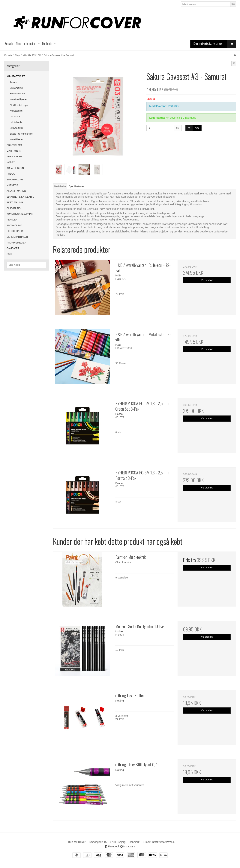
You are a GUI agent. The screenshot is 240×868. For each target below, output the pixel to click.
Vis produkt (207, 280)
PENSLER (12, 220)
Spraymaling (16, 88)
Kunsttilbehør (17, 139)
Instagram (128, 846)
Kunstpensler (17, 111)
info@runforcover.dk (163, 842)
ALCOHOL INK (14, 226)
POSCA (11, 174)
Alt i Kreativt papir (19, 105)
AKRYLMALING (15, 202)
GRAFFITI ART (14, 145)
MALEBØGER (14, 151)
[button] (234, 63)
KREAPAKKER (14, 157)
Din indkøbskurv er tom (215, 44)
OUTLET (11, 254)
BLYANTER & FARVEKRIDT (21, 197)
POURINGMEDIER (16, 243)
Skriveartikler (17, 128)
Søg (233, 4)
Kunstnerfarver (17, 94)
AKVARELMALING (16, 191)
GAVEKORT (13, 248)
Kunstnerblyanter (19, 99)
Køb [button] (192, 128)
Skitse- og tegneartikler (22, 134)
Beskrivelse (60, 186)
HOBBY (11, 162)
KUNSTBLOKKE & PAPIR (20, 214)
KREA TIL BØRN (15, 168)
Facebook (112, 846)
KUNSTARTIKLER (16, 76)
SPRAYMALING (15, 180)
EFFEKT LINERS (15, 231)
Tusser (13, 82)
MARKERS (12, 185)
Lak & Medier (17, 122)
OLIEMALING (14, 208)
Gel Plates (15, 117)
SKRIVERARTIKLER (17, 237)
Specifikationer (76, 186)
